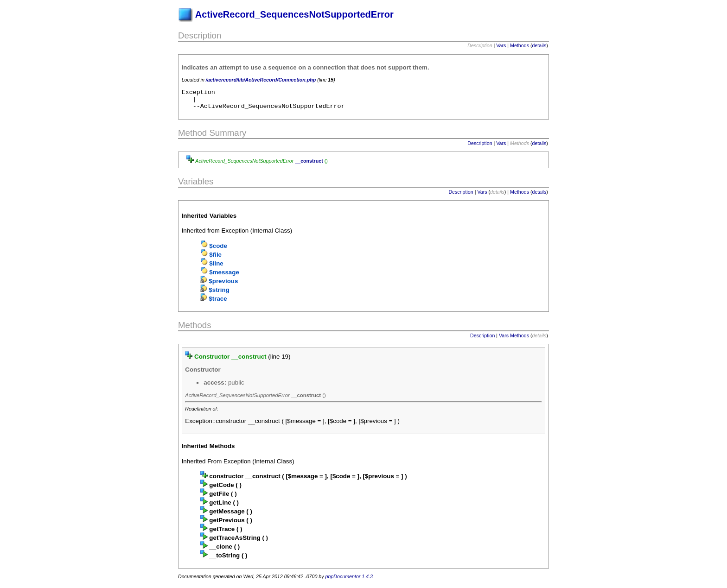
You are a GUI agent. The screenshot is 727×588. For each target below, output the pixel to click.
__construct (309, 165)
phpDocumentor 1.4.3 (349, 581)
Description (480, 147)
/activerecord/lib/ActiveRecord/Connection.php (261, 80)
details (539, 45)
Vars (501, 45)
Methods (520, 45)
